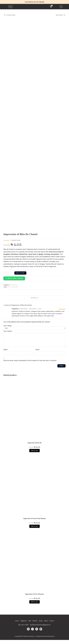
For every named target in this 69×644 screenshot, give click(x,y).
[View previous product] (5, 15)
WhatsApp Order (15, 278)
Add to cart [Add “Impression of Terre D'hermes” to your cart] (34, 602)
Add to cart (20, 273)
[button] (14, 278)
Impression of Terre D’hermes (34, 594)
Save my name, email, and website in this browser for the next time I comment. (30, 360)
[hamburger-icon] (10, 7)
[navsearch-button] (61, 7)
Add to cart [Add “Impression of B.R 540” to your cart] (34, 451)
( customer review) (15, 240)
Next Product (59, 15)
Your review (8, 331)
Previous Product (11, 15)
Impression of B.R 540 (35, 443)
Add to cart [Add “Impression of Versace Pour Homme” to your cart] (34, 526)
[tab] (34, 298)
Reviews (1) (34, 298)
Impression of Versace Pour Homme (35, 518)
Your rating (8, 326)
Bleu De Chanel (11, 287)
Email (38, 350)
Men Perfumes (13, 285)
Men (17, 287)
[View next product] (64, 15)
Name (6, 350)
